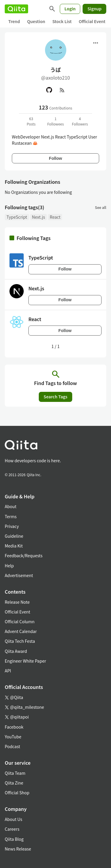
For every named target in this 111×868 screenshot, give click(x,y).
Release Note (17, 602)
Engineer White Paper (25, 661)
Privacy (12, 526)
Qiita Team (15, 773)
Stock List (62, 21)
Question (36, 21)
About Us (13, 819)
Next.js (38, 217)
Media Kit (14, 546)
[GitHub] (49, 90)
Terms (11, 516)
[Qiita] (16, 9)
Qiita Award (16, 651)
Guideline (14, 536)
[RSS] (62, 90)
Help (9, 566)
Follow (55, 158)
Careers (12, 829)
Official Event (92, 21)
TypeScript (17, 217)
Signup (94, 9)
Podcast (12, 746)
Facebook (14, 727)
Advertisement (19, 575)
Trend (14, 21)
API (8, 671)
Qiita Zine (14, 783)
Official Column (20, 621)
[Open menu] (96, 43)
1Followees (55, 121)
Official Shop (17, 793)
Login (70, 9)
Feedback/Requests (24, 555)
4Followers (80, 121)
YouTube (13, 737)
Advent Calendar (21, 631)
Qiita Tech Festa (20, 641)
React (55, 217)
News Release (18, 849)
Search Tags (55, 397)
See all (101, 207)
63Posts (31, 121)
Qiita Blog (14, 839)
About (11, 506)
